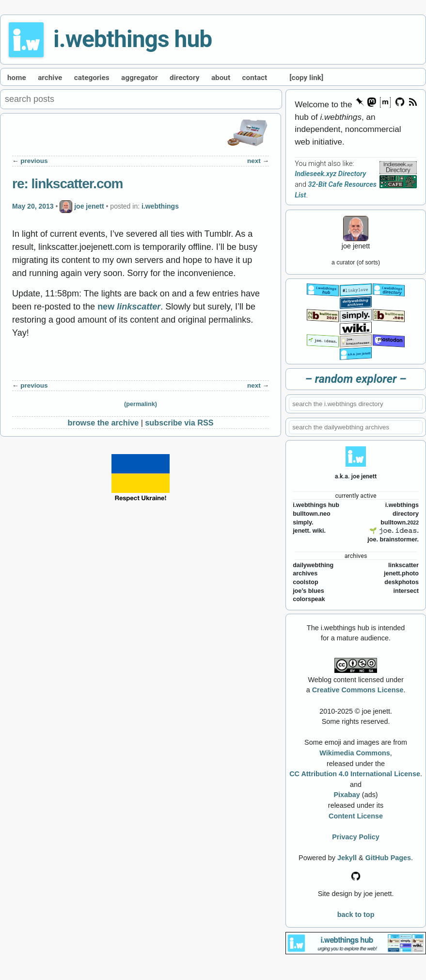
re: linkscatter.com (67, 184)
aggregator (140, 78)
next (254, 161)
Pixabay (347, 795)
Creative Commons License (358, 690)
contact (255, 78)
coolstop (305, 582)
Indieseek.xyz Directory (330, 174)
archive (50, 78)
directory (184, 78)
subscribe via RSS (179, 423)
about (221, 78)
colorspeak (309, 599)
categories (92, 78)
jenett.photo (401, 573)
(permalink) (141, 404)
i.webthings (160, 206)
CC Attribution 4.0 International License (355, 774)
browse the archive (103, 423)
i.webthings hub (133, 39)
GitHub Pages (388, 858)
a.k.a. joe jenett (356, 476)
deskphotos (402, 582)
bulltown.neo (312, 514)
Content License (356, 816)
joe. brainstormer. (393, 539)
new (129, 307)
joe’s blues (308, 591)
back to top (356, 915)
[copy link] (306, 78)
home (17, 78)
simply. (303, 523)
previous (34, 161)
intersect (406, 591)
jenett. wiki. (309, 531)
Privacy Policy (356, 837)
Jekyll (347, 858)
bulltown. (400, 523)
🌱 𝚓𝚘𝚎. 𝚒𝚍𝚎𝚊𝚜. (394, 531)
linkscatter (403, 565)
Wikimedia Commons (355, 753)
